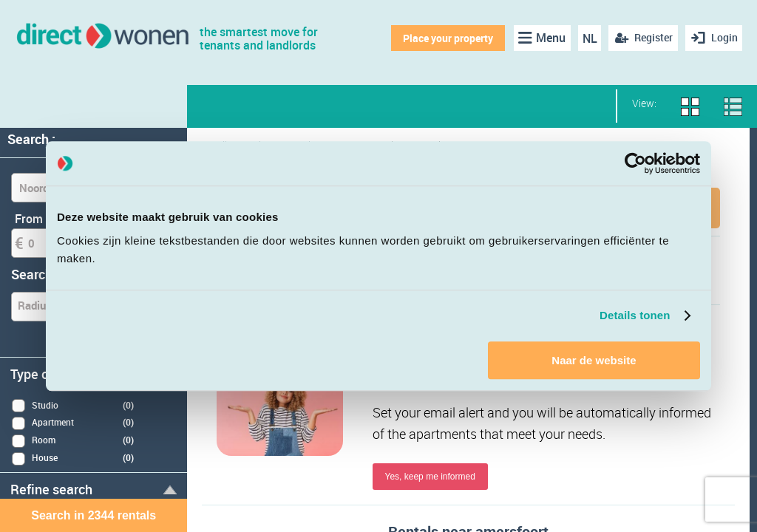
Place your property (446, 38)
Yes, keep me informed (430, 478)
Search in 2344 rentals (94, 515)
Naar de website (594, 360)
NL (587, 38)
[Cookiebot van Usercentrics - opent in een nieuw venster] (635, 163)
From (29, 219)
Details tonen (635, 315)
